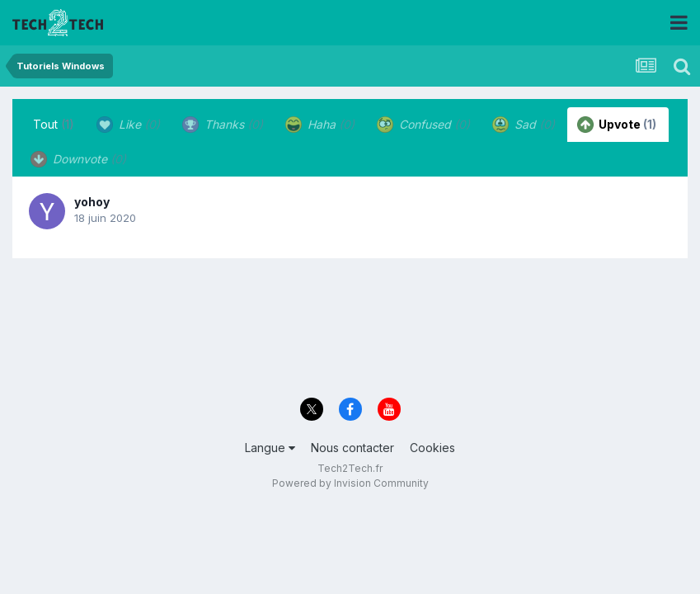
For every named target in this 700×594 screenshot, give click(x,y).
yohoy (92, 202)
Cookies (432, 448)
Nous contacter (352, 448)
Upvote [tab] (617, 125)
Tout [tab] (54, 124)
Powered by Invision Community (350, 483)
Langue (270, 448)
